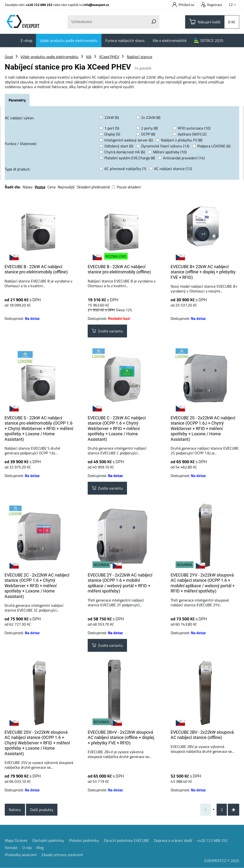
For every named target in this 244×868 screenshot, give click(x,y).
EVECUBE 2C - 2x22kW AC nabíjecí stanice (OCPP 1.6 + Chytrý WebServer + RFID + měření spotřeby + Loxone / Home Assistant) (37, 586)
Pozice (40, 187)
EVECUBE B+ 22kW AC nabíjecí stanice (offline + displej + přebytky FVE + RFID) (203, 272)
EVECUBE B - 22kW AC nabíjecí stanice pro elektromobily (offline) (36, 269)
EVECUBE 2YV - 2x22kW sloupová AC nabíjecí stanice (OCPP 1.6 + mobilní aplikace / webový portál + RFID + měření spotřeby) (203, 583)
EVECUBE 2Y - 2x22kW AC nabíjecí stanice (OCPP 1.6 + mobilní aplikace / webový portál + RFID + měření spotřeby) (120, 583)
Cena (51, 187)
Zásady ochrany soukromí (62, 855)
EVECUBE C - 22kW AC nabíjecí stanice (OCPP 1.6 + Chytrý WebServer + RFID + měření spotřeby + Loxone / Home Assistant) (117, 429)
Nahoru (15, 810)
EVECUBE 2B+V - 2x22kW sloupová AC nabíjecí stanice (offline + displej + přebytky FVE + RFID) (121, 738)
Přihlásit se (183, 5)
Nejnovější (66, 187)
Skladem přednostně (93, 187)
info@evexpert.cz (96, 5)
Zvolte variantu (107, 331)
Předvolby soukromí (21, 855)
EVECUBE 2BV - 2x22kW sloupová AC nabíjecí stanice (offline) (202, 735)
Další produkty (42, 810)
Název (28, 187)
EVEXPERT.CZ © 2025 (222, 861)
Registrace (212, 5)
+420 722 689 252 (39, 5)
